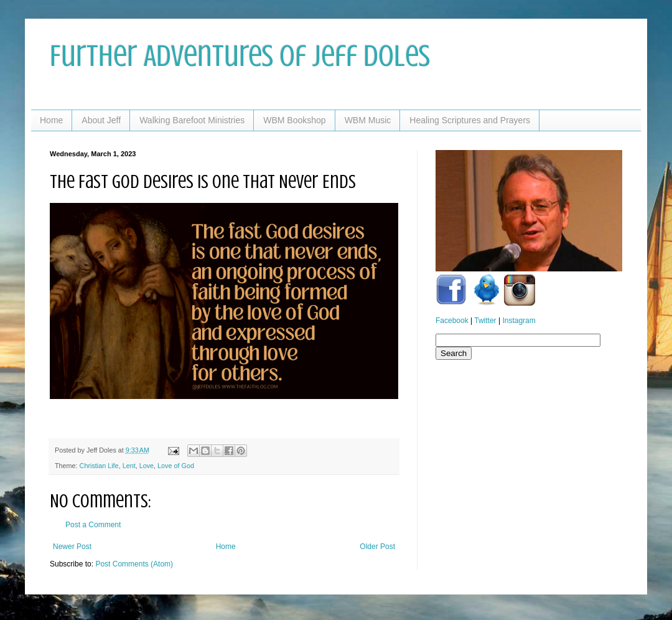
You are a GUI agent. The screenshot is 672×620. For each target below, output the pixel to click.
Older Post (377, 547)
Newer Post (72, 547)
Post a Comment (93, 525)
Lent (129, 466)
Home (51, 120)
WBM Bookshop (294, 120)
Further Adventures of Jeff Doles (240, 56)
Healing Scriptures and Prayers (470, 120)
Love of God (176, 466)
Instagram (519, 321)
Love (147, 466)
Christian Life (99, 466)
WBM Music (368, 120)
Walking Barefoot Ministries (192, 120)
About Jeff (101, 120)
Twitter (485, 321)
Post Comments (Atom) (134, 564)
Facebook (452, 321)
